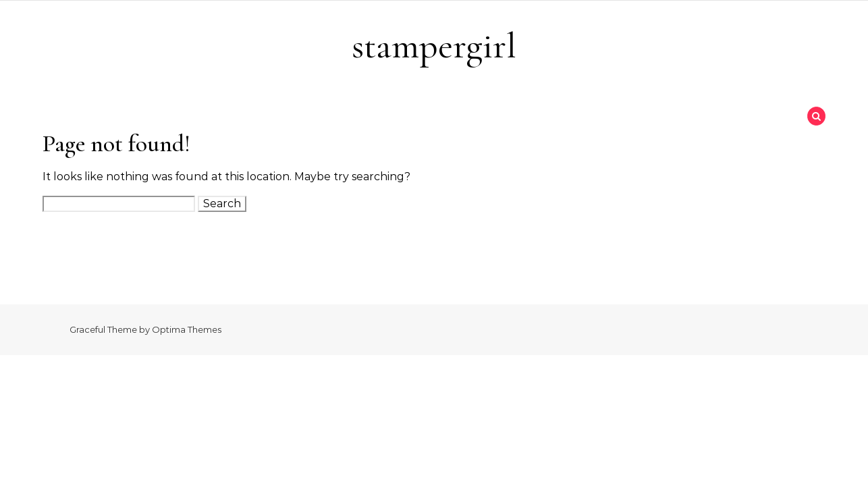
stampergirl (434, 46)
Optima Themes (187, 329)
